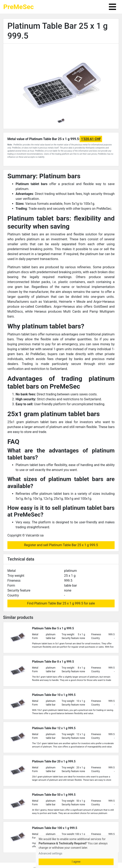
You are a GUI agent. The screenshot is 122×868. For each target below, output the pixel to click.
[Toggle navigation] (112, 7)
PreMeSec (18, 7)
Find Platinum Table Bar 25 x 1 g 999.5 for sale (61, 603)
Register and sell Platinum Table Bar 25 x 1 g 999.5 (61, 545)
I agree (76, 862)
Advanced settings (50, 853)
